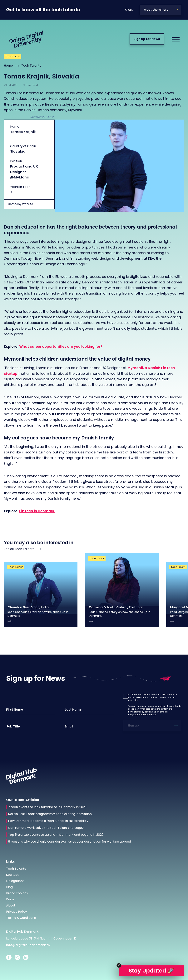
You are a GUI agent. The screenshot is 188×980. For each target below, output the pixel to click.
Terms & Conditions (21, 918)
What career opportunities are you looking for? (61, 346)
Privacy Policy (17, 912)
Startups (13, 875)
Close (129, 10)
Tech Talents (31, 66)
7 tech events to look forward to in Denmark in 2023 (47, 807)
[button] (126, 696)
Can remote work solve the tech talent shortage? (46, 828)
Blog (9, 887)
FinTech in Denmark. (37, 511)
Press (10, 899)
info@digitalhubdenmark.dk (142, 715)
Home (8, 66)
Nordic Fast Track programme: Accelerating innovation (50, 814)
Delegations (15, 881)
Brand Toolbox (17, 893)
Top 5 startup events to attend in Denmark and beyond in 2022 (56, 835)
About (11, 905)
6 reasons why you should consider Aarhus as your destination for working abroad (69, 842)
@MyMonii (19, 177)
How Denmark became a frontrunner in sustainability (48, 821)
